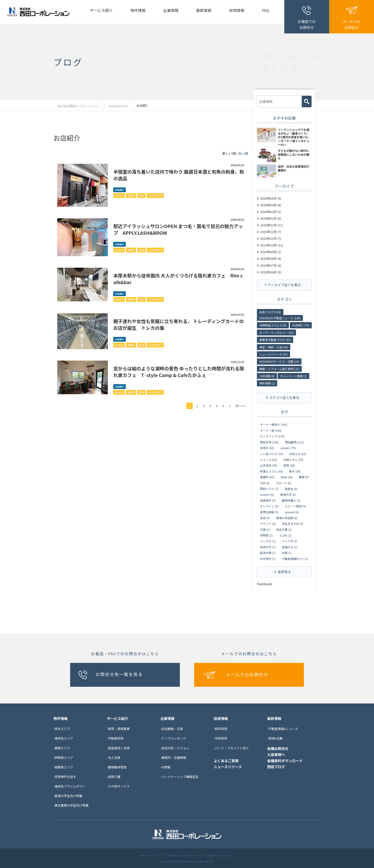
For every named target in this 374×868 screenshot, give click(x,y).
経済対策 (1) (268, 553)
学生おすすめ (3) (293, 523)
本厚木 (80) (267, 448)
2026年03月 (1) (271, 211)
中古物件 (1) (268, 559)
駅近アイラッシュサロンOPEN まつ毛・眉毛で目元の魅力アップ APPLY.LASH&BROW (178, 229)
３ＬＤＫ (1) (268, 541)
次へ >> (241, 406)
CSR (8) (265, 483)
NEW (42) (286, 477)
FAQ (265, 10)
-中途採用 (221, 738)
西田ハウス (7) (269, 489)
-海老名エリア (63, 738)
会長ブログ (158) (270, 312)
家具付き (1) (268, 547)
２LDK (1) (285, 535)
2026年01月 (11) (272, 225)
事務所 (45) (267, 477)
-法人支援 (114, 757)
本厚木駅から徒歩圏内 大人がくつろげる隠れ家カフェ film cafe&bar (178, 279)
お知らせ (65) (298, 453)
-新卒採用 (221, 728)
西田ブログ (276, 766)
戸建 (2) (265, 529)
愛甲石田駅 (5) (269, 512)
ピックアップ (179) (272, 436)
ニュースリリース (228, 766)
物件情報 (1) (267, 383)
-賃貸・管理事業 (118, 728)
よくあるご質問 (226, 760)
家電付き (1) (290, 547)
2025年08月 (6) (271, 258)
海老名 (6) (291, 489)
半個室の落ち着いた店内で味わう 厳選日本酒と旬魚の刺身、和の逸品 (178, 175)
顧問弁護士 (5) (291, 500)
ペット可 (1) (290, 541)
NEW (141, 195)
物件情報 (138, 10)
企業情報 (171, 10)
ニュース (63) (269, 459)
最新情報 (204, 10)
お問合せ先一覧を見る (119, 674)
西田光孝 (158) (269, 442)
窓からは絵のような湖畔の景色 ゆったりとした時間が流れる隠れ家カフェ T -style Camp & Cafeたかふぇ (178, 371)
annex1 (119, 195)
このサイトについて (220, 855)
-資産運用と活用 (118, 748)
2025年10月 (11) (272, 245)
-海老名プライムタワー (69, 786)
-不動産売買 (115, 738)
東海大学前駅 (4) (287, 518)
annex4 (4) (292, 512)
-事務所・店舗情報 (173, 757)
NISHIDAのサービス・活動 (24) (279, 361)
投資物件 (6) (268, 500)
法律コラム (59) (293, 459)
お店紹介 (119, 189)
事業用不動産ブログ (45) (275, 339)
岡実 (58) (289, 465)
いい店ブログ (155, 195)
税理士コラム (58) (271, 471)
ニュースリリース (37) (273, 354)
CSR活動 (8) (267, 376)
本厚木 (131, 195)
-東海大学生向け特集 (68, 796)
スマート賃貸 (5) (295, 506)
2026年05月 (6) (271, 198)
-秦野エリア (62, 748)
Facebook (264, 584)
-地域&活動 (275, 738)
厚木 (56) (295, 471)
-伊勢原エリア (63, 757)
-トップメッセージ (173, 738)
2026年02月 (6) (271, 218)
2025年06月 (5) (271, 272)
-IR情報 (165, 767)
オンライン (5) (269, 506)
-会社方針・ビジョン (175, 748)
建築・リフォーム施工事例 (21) (279, 369)
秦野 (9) (304, 477)
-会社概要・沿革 (172, 728)
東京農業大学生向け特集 (72, 805)
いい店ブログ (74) (271, 453)
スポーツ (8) (283, 483)
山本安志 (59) (269, 465)
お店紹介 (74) (301, 325)
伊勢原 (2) (266, 535)
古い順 (243, 153)
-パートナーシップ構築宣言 (179, 776)
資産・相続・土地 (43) (274, 347)
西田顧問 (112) (294, 442)
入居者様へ (276, 754)
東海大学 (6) (288, 494)
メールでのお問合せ (247, 674)
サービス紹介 (101, 10)
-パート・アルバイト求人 (231, 748)
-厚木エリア (62, 728)
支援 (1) (287, 553)
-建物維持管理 (117, 767)
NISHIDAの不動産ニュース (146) (280, 318)
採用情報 (237, 10)
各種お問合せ (278, 748)
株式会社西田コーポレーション (78, 106)
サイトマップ (150, 855)
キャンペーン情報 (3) (293, 376)
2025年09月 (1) (271, 252)
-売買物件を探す (65, 776)
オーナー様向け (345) (274, 424)
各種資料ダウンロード (285, 760)
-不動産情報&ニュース (283, 728)
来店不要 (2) (284, 529)
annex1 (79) (288, 448)
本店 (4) (265, 518)
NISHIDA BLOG (120, 106)
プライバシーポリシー (182, 855)
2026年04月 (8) (271, 205)
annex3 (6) (267, 494)
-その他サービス (118, 786)
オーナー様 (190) (271, 430)
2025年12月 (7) (271, 232)
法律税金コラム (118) (273, 325)
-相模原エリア (63, 767)
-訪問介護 (114, 776)
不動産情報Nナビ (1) (295, 559)
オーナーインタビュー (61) (276, 332)
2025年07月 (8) (271, 265)
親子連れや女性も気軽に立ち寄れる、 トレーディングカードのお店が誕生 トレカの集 (178, 324)
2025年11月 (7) (271, 238)
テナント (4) (268, 523)
